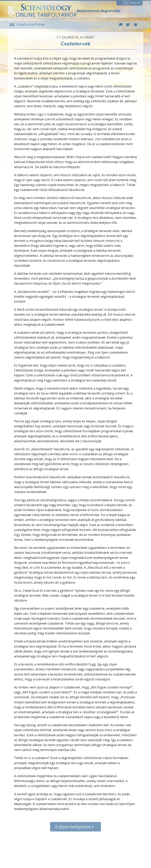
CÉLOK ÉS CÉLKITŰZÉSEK (31, 25)
